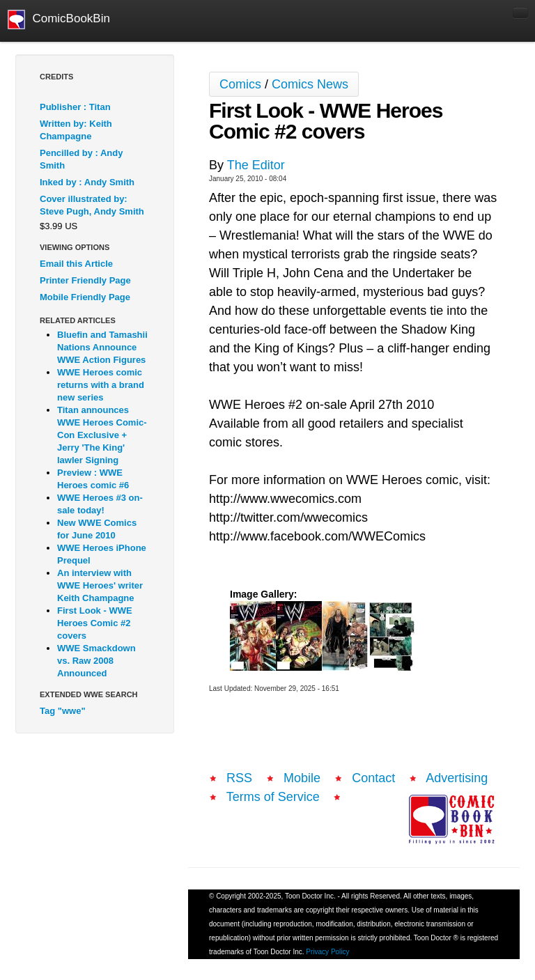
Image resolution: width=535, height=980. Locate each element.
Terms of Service (273, 797)
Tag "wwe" (63, 711)
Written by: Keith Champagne (76, 130)
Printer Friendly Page (85, 280)
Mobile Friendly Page (85, 297)
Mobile (302, 778)
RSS (239, 778)
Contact (373, 778)
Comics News (310, 84)
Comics (240, 84)
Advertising (457, 778)
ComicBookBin (59, 20)
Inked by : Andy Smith (87, 182)
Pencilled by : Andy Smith (81, 159)
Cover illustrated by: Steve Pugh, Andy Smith (92, 205)
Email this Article (76, 264)
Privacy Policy (327, 952)
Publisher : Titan (75, 107)
